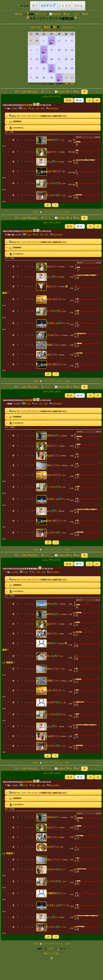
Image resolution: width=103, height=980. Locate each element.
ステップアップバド (53, 30)
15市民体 (44, 59)
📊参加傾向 (55, 14)
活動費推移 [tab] (14, 122)
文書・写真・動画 (36, 109)
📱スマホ (49, 949)
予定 (18, 14)
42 (75, 510)
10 (74, 140)
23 (51, 68)
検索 (85, 14)
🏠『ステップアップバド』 (51, 212)
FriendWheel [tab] (15, 128)
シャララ (65, 6)
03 (55, 27)
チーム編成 (21, 92)
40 (74, 161)
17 (74, 703)
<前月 (38, 27)
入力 (76, 14)
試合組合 (33, 92)
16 (75, 927)
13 (74, 195)
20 (75, 869)
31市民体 (59, 78)
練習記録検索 (52, 109)
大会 (67, 14)
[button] (89, 100)
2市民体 (51, 41)
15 (74, 746)
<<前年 (32, 27)
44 (75, 916)
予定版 (23, 109)
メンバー (41, 14)
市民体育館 (28, 105)
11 (75, 344)
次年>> (71, 27)
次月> (65, 27)
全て (35, 6)
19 (75, 334)
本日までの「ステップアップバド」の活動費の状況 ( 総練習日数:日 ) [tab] (36, 115)
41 (75, 276)
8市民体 (44, 50)
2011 (47, 27)
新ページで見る (51, 954)
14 (75, 533)
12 (75, 354)
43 (74, 725)
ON (67, 84)
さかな (79, 6)
